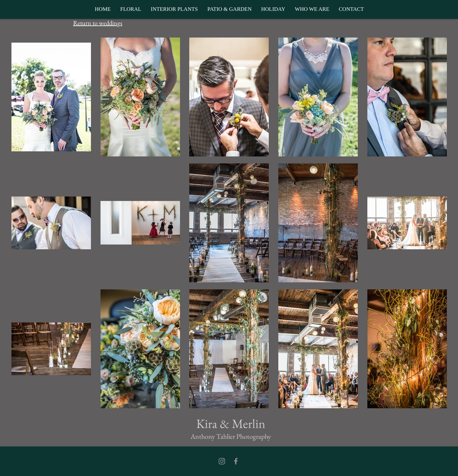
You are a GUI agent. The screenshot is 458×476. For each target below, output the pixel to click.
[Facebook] (236, 461)
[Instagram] (222, 461)
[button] (395, 9)
